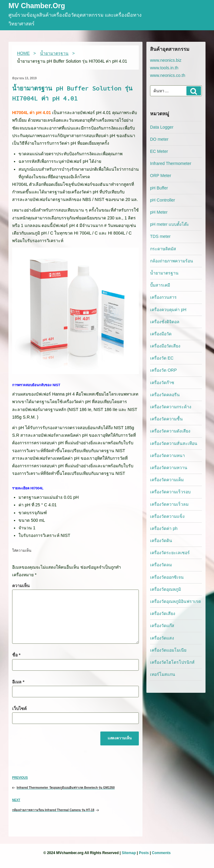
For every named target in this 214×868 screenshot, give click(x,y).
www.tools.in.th (164, 68)
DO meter (159, 139)
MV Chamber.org (37, 6)
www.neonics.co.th (168, 75)
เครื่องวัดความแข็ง (167, 516)
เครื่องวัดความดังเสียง (170, 431)
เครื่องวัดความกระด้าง (171, 407)
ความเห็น (21, 586)
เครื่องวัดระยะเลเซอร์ (170, 553)
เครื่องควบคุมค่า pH (168, 310)
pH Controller (162, 200)
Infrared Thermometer (171, 163)
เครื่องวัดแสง (162, 638)
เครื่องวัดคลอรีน (165, 395)
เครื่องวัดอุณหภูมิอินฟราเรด (176, 601)
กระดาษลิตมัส (163, 249)
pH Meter (159, 212)
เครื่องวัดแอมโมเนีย (168, 650)
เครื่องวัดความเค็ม (167, 480)
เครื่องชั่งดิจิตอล (165, 322)
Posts (144, 853)
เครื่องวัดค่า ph (164, 528)
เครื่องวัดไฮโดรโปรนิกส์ (172, 662)
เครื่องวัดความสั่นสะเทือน (174, 443)
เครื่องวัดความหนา (167, 455)
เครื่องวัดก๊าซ (162, 383)
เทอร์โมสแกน (163, 674)
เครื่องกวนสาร (163, 297)
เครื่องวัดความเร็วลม (169, 504)
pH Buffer (159, 188)
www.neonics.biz (166, 60)
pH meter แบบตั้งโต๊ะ (170, 224)
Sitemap (129, 853)
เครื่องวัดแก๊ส (162, 626)
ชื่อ (16, 655)
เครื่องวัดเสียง (163, 613)
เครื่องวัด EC (162, 358)
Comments (161, 853)
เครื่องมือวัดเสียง (165, 346)
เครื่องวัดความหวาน (169, 468)
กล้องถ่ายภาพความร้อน (172, 261)
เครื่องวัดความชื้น (166, 419)
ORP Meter (161, 176)
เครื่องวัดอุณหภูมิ (166, 589)
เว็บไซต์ (19, 709)
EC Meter (159, 151)
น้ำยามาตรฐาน (164, 273)
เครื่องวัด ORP (163, 370)
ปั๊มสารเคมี (160, 285)
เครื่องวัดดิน (161, 541)
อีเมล (18, 682)
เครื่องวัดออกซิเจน (167, 577)
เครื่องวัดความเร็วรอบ (170, 492)
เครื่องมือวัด (161, 334)
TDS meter (160, 236)
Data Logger (162, 127)
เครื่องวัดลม (161, 565)
